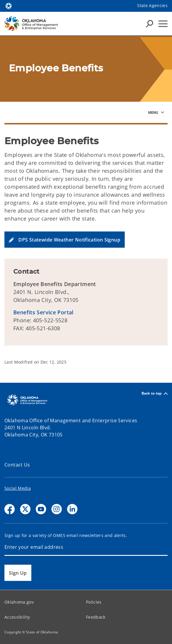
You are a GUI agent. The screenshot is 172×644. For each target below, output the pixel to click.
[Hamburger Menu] (163, 24)
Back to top (155, 394)
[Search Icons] (150, 24)
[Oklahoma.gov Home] (9, 5)
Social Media (18, 488)
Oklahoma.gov (19, 602)
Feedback (96, 617)
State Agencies (152, 5)
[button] (65, 240)
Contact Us (17, 465)
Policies (94, 602)
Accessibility (17, 617)
